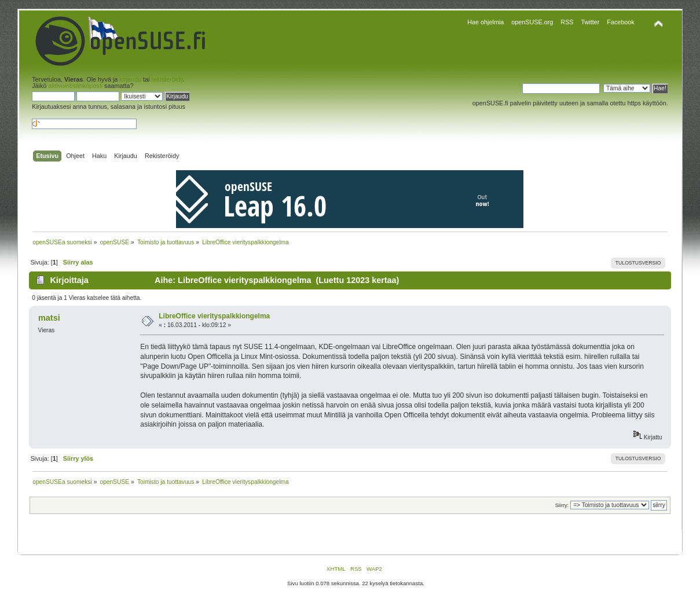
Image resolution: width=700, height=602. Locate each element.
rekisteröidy (167, 79)
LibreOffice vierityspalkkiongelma (214, 316)
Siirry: (562, 505)
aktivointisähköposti (75, 86)
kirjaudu (130, 79)
